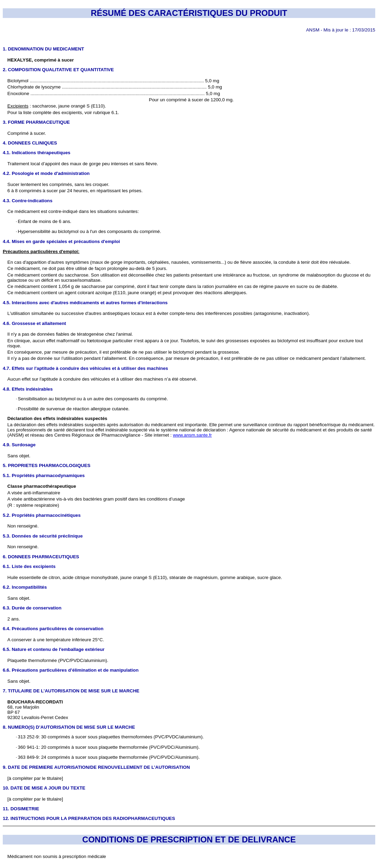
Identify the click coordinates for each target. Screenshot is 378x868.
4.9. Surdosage (19, 445)
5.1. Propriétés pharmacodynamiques (44, 475)
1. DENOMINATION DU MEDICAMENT (43, 49)
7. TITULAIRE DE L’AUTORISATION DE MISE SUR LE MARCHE (71, 691)
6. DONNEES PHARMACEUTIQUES (41, 557)
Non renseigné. (23, 547)
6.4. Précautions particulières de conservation (53, 629)
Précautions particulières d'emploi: (41, 251)
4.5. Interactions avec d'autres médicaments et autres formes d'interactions (85, 303)
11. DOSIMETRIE (21, 809)
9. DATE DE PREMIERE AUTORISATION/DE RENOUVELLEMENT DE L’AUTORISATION (96, 767)
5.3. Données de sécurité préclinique (43, 536)
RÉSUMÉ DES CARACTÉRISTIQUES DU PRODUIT (189, 13)
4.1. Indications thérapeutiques (37, 153)
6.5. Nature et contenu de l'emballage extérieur (54, 649)
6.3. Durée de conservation (32, 608)
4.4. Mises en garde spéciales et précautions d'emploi (61, 241)
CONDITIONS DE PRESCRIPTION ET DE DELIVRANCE (189, 839)
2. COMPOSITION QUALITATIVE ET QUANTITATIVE (58, 70)
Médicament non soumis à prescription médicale (57, 856)
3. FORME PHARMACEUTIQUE (36, 122)
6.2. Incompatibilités (25, 587)
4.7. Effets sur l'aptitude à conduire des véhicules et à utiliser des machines (85, 368)
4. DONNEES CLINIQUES (30, 143)
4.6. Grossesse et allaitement (34, 323)
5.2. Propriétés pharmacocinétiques (42, 515)
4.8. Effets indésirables (28, 389)
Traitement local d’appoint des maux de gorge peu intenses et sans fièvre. (83, 164)
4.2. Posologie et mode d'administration (46, 173)
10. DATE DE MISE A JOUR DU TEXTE (44, 788)
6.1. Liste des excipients (29, 566)
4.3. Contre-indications (28, 201)
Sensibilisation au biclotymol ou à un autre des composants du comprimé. (92, 399)
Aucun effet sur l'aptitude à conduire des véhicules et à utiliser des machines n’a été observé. (102, 379)
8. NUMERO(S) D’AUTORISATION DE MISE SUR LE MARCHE (69, 727)
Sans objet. (19, 456)
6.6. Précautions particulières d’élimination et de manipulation (71, 670)
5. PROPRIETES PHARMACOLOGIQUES (47, 465)
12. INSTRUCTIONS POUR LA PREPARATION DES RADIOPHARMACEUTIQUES (89, 818)
